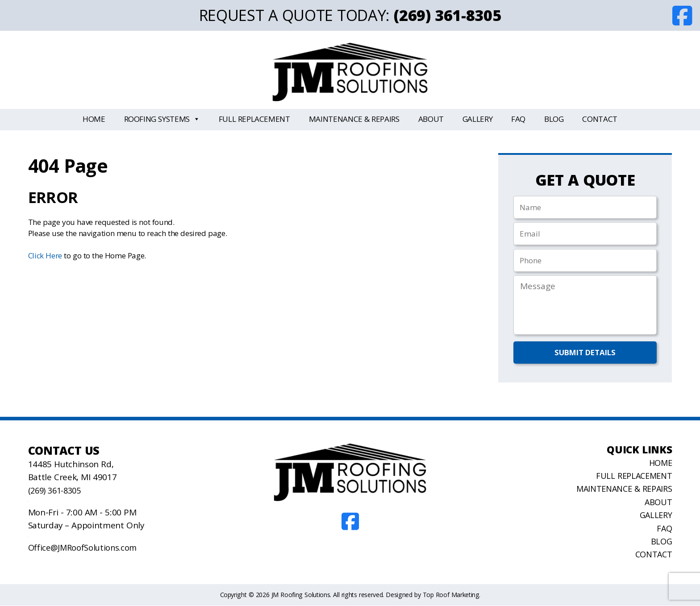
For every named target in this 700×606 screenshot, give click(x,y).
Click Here (45, 255)
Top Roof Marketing (451, 595)
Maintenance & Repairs (354, 119)
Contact (600, 119)
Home (94, 119)
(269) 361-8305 (447, 15)
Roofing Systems (162, 119)
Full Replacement (254, 119)
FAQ (518, 119)
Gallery (478, 119)
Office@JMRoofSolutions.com (84, 548)
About (431, 119)
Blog (554, 119)
